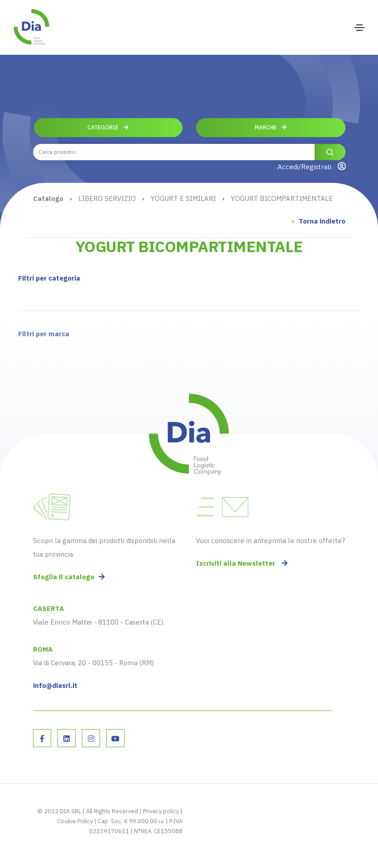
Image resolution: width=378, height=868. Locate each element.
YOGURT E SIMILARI (183, 198)
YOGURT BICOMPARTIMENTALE (282, 198)
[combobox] (189, 152)
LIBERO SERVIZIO (107, 198)
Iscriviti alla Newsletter (242, 563)
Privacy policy (161, 811)
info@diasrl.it (55, 685)
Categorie (108, 127)
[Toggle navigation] (359, 28)
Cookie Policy (75, 821)
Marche (271, 127)
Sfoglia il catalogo (69, 577)
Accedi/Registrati (311, 167)
